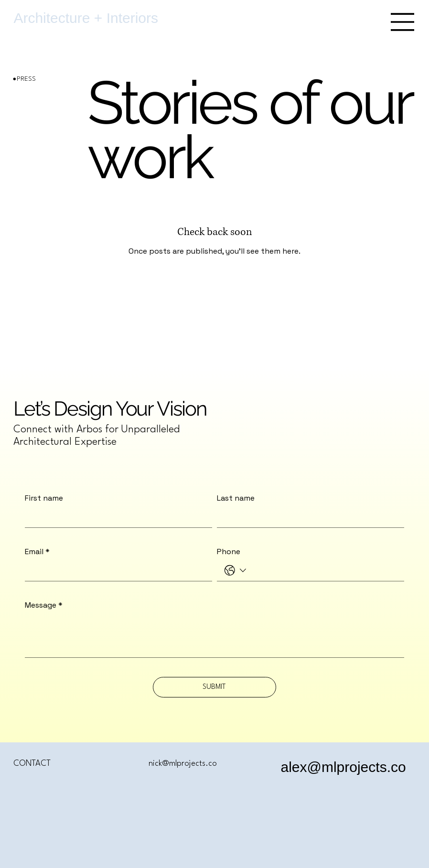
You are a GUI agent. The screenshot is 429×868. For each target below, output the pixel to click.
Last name (236, 498)
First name (44, 498)
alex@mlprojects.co (343, 767)
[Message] (214, 636)
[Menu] (403, 22)
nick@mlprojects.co (183, 764)
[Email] (116, 571)
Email (37, 552)
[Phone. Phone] (323, 571)
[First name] (116, 517)
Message (44, 605)
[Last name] (308, 517)
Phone (229, 552)
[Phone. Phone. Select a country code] (235, 571)
